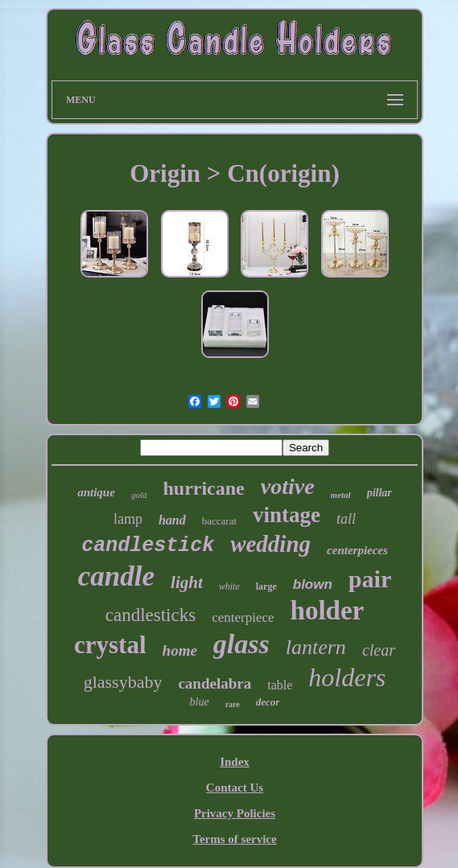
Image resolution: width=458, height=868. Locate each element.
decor (268, 702)
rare (233, 704)
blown (313, 584)
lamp (128, 519)
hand (172, 520)
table (280, 685)
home (180, 650)
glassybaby (123, 682)
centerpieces (357, 550)
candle (116, 576)
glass (241, 644)
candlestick (148, 546)
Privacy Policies (235, 813)
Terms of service (234, 839)
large (266, 586)
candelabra (215, 683)
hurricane (203, 488)
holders (347, 677)
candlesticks (151, 615)
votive (288, 486)
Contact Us (235, 788)
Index (235, 762)
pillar (380, 493)
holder (328, 611)
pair (370, 579)
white (229, 586)
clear (379, 650)
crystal (110, 645)
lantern (316, 647)
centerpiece (243, 617)
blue (200, 702)
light (187, 582)
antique (96, 492)
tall (346, 519)
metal (341, 495)
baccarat (219, 521)
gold (139, 495)
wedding (270, 544)
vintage (287, 515)
